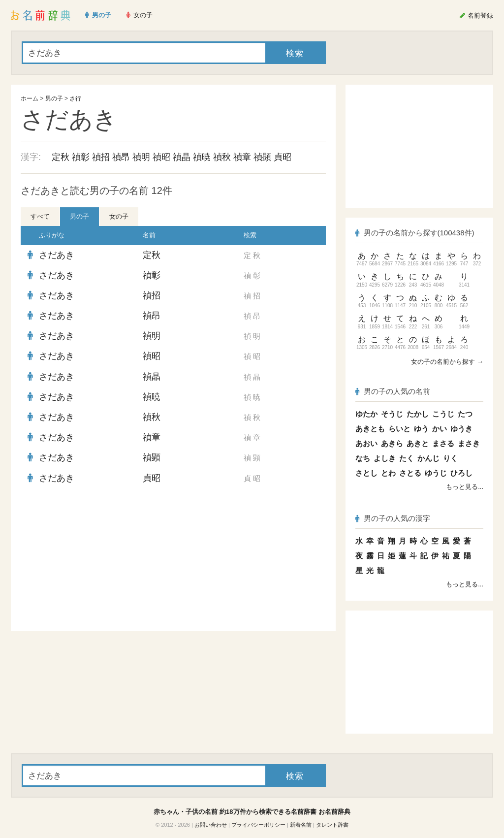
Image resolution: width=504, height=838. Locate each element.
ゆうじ (436, 473)
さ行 (75, 98)
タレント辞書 (332, 825)
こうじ (443, 414)
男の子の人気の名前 (393, 391)
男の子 (54, 98)
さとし (366, 473)
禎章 (242, 157)
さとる (410, 473)
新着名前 (301, 825)
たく (407, 458)
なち (363, 458)
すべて (40, 216)
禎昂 (121, 157)
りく (450, 458)
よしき (385, 458)
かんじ (428, 458)
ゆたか (366, 414)
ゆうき (461, 429)
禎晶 (182, 157)
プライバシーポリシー (258, 825)
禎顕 (262, 157)
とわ (388, 473)
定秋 (61, 157)
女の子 (119, 216)
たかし (418, 414)
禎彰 (81, 157)
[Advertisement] (94, 560)
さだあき (57, 255)
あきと (418, 443)
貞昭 (283, 157)
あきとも (370, 429)
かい (440, 429)
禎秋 (222, 157)
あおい (366, 443)
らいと (399, 429)
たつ (465, 414)
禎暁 (202, 157)
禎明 (141, 157)
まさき (469, 443)
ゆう (421, 429)
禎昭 (161, 157)
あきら (392, 443)
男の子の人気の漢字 (393, 518)
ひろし (461, 473)
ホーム (30, 98)
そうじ (392, 414)
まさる (443, 443)
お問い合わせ (211, 825)
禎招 (101, 157)
